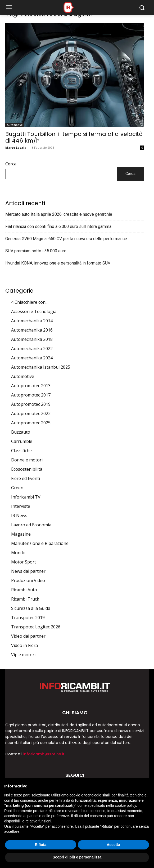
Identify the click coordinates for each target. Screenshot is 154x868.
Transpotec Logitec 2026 (36, 627)
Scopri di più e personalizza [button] (77, 857)
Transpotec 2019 (28, 618)
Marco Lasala (16, 147)
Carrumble (22, 441)
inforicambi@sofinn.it (44, 754)
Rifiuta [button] (41, 845)
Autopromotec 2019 (31, 404)
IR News (19, 515)
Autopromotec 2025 (31, 423)
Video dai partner (28, 636)
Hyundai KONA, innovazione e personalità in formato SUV (58, 263)
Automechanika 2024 (32, 358)
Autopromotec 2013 (31, 386)
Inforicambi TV (26, 497)
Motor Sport (24, 562)
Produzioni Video (28, 580)
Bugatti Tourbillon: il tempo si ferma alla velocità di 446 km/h (74, 137)
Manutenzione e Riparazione (40, 543)
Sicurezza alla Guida (31, 608)
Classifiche (21, 451)
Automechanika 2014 (32, 321)
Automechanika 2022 (32, 349)
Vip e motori (23, 655)
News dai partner (28, 571)
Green (17, 488)
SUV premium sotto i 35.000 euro (36, 251)
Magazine (21, 534)
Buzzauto (21, 432)
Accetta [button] (113, 845)
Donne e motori (27, 460)
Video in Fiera (24, 645)
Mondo (18, 553)
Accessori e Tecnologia (34, 311)
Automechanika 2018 (32, 339)
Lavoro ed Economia (31, 525)
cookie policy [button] (126, 805)
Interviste (21, 506)
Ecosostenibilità (27, 469)
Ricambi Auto (24, 590)
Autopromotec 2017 (31, 395)
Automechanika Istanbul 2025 (41, 367)
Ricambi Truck (25, 599)
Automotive (15, 125)
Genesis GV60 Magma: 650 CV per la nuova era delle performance (66, 239)
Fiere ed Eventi (26, 478)
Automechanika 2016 (32, 330)
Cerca (11, 164)
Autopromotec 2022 (31, 413)
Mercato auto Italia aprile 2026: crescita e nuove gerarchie (59, 214)
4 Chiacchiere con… (30, 302)
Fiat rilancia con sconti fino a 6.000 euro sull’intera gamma (58, 226)
